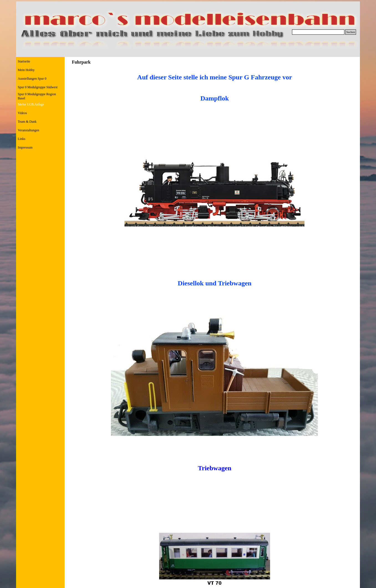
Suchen (351, 32)
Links (21, 139)
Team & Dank (27, 122)
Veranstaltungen (28, 130)
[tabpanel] (215, 77)
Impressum (25, 147)
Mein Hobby (26, 70)
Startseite (24, 61)
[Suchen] (318, 32)
